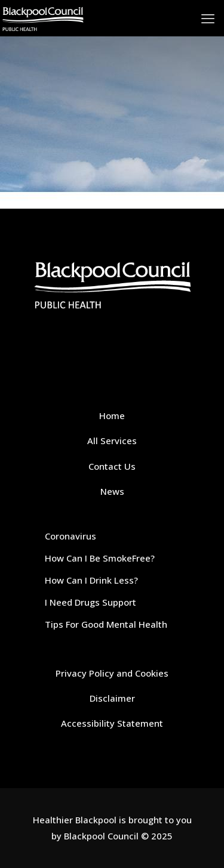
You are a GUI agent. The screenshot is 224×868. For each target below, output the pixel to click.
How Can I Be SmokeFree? (100, 558)
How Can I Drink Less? (91, 580)
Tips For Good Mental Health (106, 624)
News (112, 491)
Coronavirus (70, 536)
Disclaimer (112, 698)
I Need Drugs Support (90, 602)
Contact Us (112, 466)
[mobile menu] (208, 18)
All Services (112, 441)
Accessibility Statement (112, 723)
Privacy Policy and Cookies (112, 673)
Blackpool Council (101, 836)
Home (112, 416)
